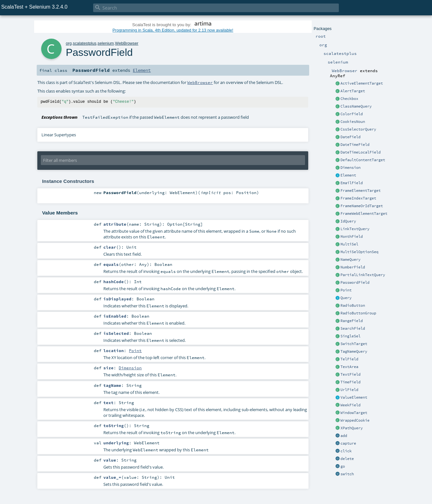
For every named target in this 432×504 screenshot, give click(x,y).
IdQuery (348, 221)
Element (348, 175)
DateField (350, 137)
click (346, 451)
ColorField (352, 114)
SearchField (353, 328)
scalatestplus (85, 43)
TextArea (349, 367)
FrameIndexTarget (358, 198)
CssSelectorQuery (358, 129)
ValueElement (354, 397)
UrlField (349, 390)
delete (347, 459)
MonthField (352, 237)
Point (346, 290)
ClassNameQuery (356, 106)
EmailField (352, 183)
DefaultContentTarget (363, 160)
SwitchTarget (354, 344)
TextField (350, 374)
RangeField (352, 321)
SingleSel (350, 336)
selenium (106, 43)
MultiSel (349, 244)
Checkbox (349, 99)
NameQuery (350, 260)
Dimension (350, 168)
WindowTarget (354, 413)
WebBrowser (127, 43)
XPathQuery (352, 428)
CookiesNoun (353, 122)
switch (347, 474)
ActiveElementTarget (362, 83)
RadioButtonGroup (358, 313)
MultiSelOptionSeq (359, 252)
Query (346, 298)
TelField (349, 359)
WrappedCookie (355, 420)
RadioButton (353, 305)
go (343, 466)
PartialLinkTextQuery (363, 275)
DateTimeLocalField (361, 152)
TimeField (350, 382)
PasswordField (355, 282)
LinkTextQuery (355, 229)
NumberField (353, 267)
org (69, 43)
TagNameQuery (354, 351)
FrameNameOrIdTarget (362, 206)
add (344, 436)
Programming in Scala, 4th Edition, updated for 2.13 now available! (173, 30)
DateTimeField (355, 145)
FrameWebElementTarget (364, 214)
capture (348, 443)
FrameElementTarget (361, 191)
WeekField (350, 405)
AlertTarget (353, 91)
